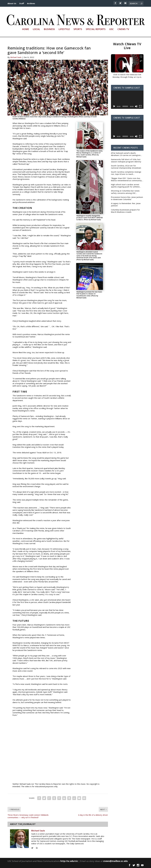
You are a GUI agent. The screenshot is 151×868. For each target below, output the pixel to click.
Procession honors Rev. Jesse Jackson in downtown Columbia (127, 198)
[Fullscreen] (140, 106)
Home (26, 29)
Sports (78, 29)
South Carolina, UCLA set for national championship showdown (126, 167)
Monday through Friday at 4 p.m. (127, 77)
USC (111, 29)
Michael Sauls (16, 57)
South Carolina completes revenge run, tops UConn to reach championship (126, 173)
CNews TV (123, 29)
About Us (12, 3)
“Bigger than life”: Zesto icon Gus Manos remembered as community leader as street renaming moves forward (126, 179)
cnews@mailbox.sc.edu (115, 861)
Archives (31, 3)
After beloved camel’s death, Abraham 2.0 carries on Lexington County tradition (126, 154)
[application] (127, 100)
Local (36, 29)
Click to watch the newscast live (127, 75)
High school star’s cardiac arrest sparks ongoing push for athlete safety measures (125, 186)
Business (49, 29)
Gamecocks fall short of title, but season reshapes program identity (126, 161)
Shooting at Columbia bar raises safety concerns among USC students (125, 192)
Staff (22, 3)
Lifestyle (64, 29)
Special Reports (96, 29)
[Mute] (136, 106)
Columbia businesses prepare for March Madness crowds (125, 211)
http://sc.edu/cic (69, 861)
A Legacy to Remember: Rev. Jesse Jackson (126, 205)
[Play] (114, 106)
